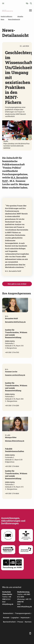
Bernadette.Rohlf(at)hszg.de (15, 322)
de (3, 3)
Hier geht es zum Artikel (17, 284)
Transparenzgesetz (23, 613)
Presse (20, 622)
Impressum (25, 618)
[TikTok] (26, 633)
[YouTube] (17, 633)
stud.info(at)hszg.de (24, 607)
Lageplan (15, 618)
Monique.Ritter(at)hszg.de (15, 441)
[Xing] (13, 633)
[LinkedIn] (8, 633)
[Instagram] (22, 633)
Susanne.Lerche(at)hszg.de (15, 375)
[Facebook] (4, 633)
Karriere (28, 622)
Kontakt (6, 618)
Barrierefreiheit (9, 622)
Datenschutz (8, 613)
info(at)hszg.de (8, 604)
